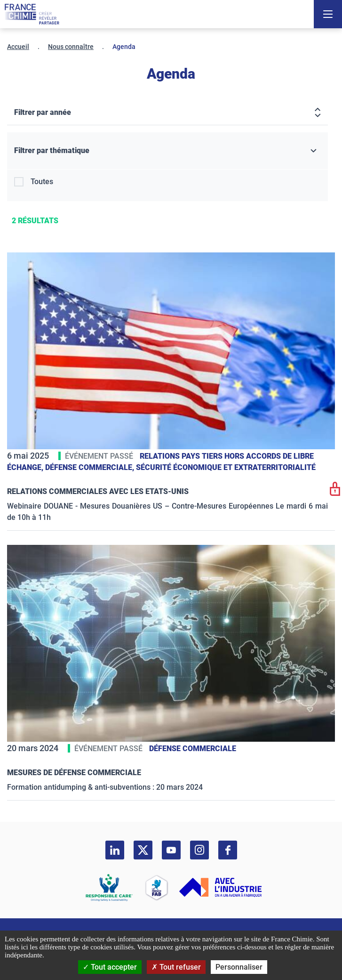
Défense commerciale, (91, 467)
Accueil (18, 47)
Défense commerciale (193, 749)
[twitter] (143, 850)
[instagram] (199, 850)
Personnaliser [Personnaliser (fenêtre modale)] (239, 967)
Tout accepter (110, 967)
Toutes (42, 182)
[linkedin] (115, 850)
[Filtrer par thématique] (167, 151)
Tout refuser (176, 967)
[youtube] (171, 850)
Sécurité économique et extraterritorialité (226, 467)
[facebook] (228, 850)
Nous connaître (71, 47)
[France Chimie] (32, 14)
